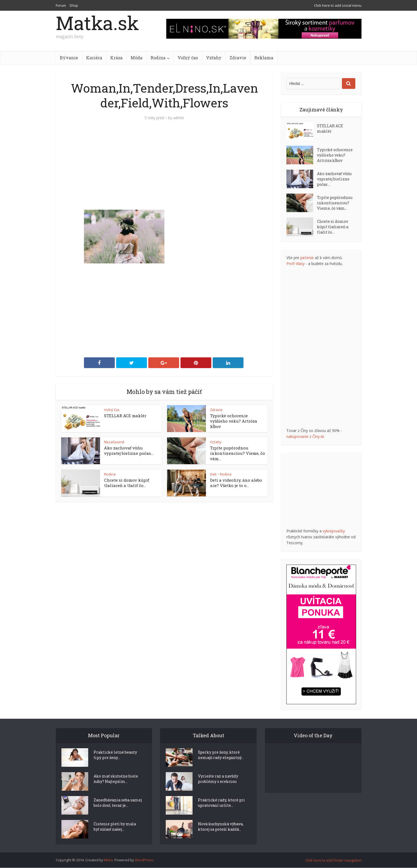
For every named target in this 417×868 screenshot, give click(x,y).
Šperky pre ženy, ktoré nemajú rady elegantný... (221, 765)
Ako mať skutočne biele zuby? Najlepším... (116, 788)
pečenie (307, 258)
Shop (74, 5)
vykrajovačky (334, 531)
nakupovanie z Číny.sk (305, 436)
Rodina (158, 58)
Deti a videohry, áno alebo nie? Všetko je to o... (236, 483)
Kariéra (94, 58)
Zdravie (238, 58)
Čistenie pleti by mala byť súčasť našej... (115, 836)
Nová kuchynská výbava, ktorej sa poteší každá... (221, 836)
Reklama (264, 58)
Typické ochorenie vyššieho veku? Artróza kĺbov (234, 421)
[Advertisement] (164, 169)
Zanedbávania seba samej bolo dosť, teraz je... (118, 812)
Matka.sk (97, 23)
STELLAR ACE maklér (125, 416)
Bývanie (69, 58)
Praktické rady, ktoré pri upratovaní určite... (222, 812)
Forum (61, 5)
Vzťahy (214, 58)
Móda (136, 58)
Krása (116, 58)
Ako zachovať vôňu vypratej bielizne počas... (129, 451)
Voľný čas (188, 58)
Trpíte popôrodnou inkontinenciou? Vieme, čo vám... (237, 453)
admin (179, 118)
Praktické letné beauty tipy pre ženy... (115, 765)
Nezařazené (114, 442)
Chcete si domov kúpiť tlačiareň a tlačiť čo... (127, 483)
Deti (213, 474)
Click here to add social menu (338, 5)
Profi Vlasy (296, 264)
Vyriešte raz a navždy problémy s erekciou (218, 788)
